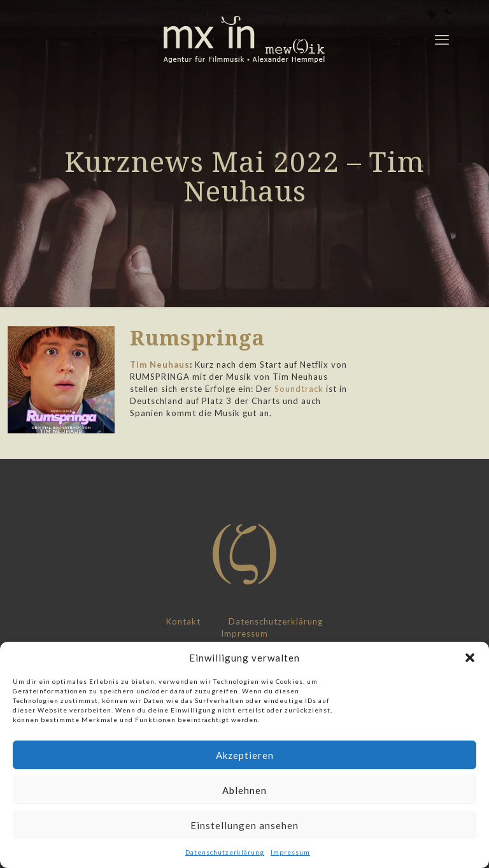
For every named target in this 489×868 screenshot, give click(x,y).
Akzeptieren (245, 755)
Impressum (290, 852)
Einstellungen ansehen (244, 825)
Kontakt (183, 621)
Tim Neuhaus (160, 365)
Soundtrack (299, 389)
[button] (470, 658)
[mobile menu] (442, 40)
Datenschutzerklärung (225, 852)
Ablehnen (244, 790)
